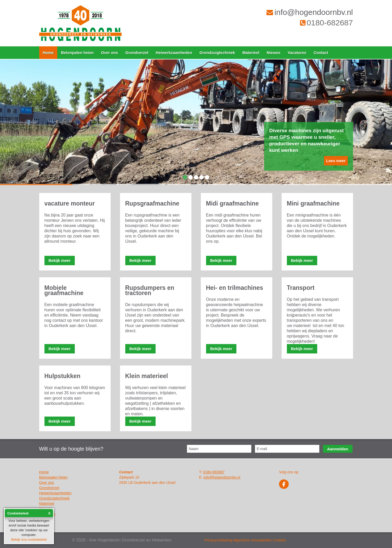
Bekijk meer (60, 260)
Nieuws (274, 52)
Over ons (109, 52)
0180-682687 (326, 23)
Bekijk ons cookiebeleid (29, 539)
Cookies (279, 540)
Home (48, 52)
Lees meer (336, 161)
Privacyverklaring (218, 540)
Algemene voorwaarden (252, 540)
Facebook (284, 484)
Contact (321, 52)
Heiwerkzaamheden (174, 52)
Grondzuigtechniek (217, 52)
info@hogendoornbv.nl (310, 12)
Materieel (251, 52)
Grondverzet (137, 52)
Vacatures (297, 52)
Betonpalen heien (77, 52)
